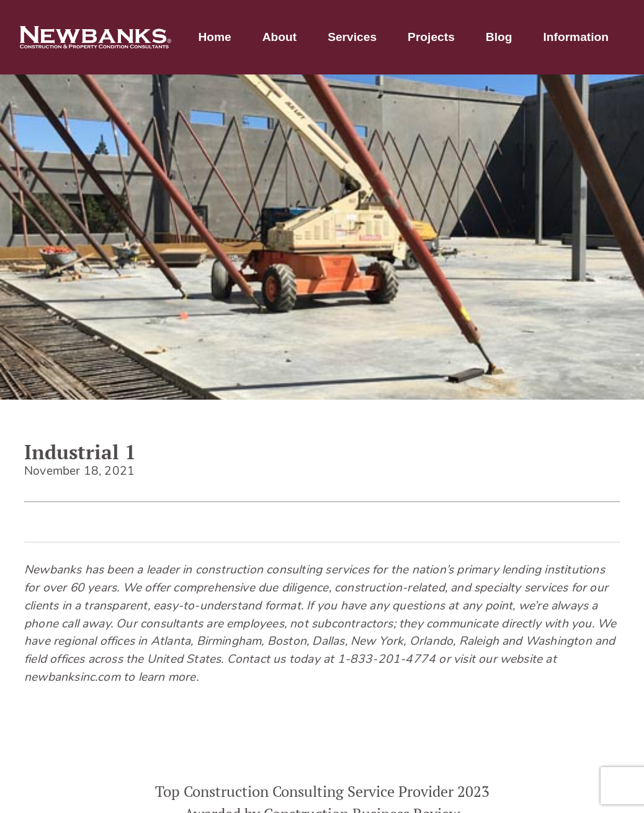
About (280, 37)
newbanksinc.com (72, 678)
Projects (431, 37)
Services (352, 37)
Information (576, 37)
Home (214, 37)
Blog (499, 37)
